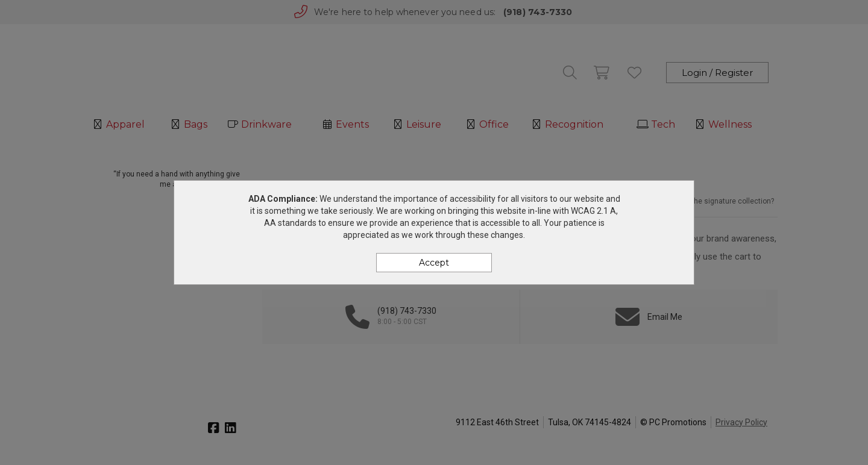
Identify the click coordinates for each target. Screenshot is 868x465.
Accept (434, 263)
